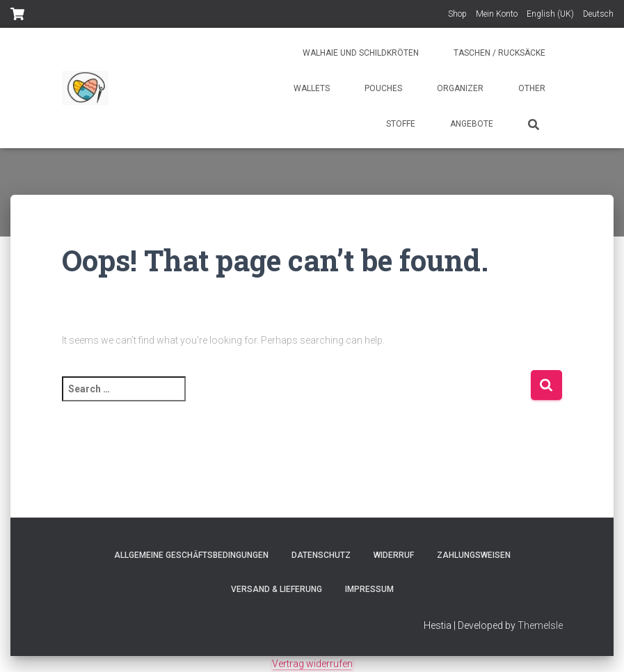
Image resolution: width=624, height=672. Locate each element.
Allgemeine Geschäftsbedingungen (191, 555)
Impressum (369, 589)
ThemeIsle (540, 625)
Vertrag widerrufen (312, 664)
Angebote (472, 124)
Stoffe (401, 124)
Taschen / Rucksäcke (499, 53)
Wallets (312, 88)
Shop (457, 14)
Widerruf (394, 555)
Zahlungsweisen (474, 555)
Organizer (460, 88)
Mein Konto (497, 14)
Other (532, 88)
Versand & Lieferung (277, 589)
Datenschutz (321, 555)
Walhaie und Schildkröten (361, 53)
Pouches (383, 88)
